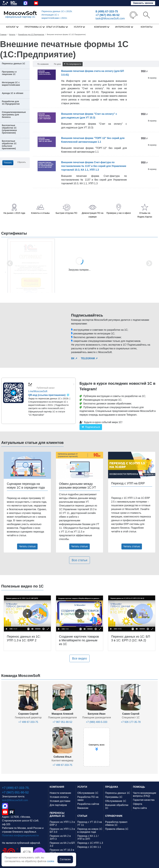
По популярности (73, 64)
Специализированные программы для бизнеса (14, 115)
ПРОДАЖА (112, 787)
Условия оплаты (59, 797)
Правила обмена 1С (117, 829)
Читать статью (27, 546)
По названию (43, 64)
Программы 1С (114, 797)
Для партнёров (58, 805)
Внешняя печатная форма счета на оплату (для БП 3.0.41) (93, 73)
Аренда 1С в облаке (13, 93)
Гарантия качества (144, 800)
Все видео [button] (79, 658)
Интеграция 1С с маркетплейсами (11, 84)
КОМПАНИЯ (57, 787)
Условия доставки (60, 801)
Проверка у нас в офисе (119, 213)
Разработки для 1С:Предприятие (11, 103)
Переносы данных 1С (57, 11)
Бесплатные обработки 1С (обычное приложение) (9, 145)
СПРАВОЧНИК (114, 816)
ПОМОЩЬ (139, 787)
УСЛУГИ (82, 787)
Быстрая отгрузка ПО (67, 213)
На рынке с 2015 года (14, 213)
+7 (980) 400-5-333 (97, 722)
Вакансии (83, 808)
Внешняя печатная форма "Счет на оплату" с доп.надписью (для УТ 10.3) (89, 116)
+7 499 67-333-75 (28, 722)
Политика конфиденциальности (20, 835)
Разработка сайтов (88, 804)
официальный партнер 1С (20, 17)
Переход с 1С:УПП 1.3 (90, 843)
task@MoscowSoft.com (110, 18)
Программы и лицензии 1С (9, 73)
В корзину (152, 78)
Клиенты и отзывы (40, 213)
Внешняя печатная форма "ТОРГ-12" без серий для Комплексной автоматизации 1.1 (93, 140)
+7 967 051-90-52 (62, 722)
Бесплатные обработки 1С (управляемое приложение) (9, 129)
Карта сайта (140, 808)
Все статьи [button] (79, 560)
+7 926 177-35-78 (131, 722)
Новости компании (60, 793)
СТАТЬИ (82, 816)
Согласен (65, 859)
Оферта (137, 804)
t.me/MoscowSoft (38, 391)
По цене (57, 64)
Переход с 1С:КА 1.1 (89, 847)
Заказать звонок (143, 3)
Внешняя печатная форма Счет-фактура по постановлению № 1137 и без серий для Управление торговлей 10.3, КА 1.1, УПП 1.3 (94, 166)
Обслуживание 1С (88, 793)
